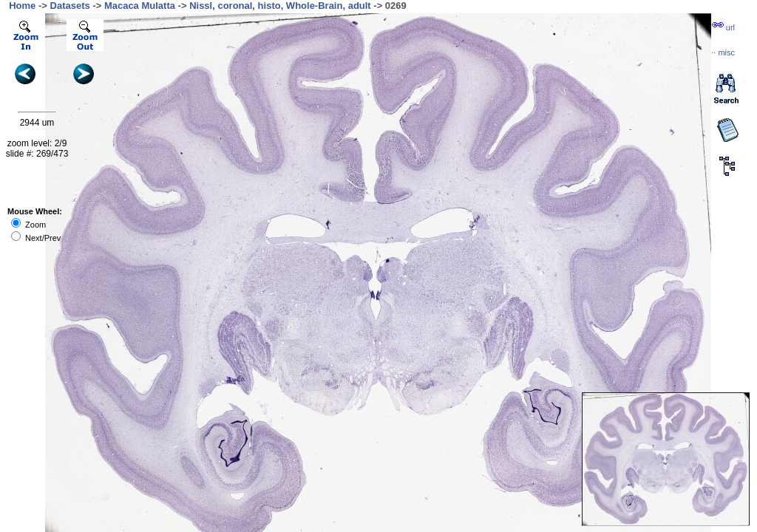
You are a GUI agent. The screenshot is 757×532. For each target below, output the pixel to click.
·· (723, 52)
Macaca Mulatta (140, 6)
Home (22, 6)
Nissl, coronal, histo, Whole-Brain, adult (280, 6)
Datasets (70, 6)
